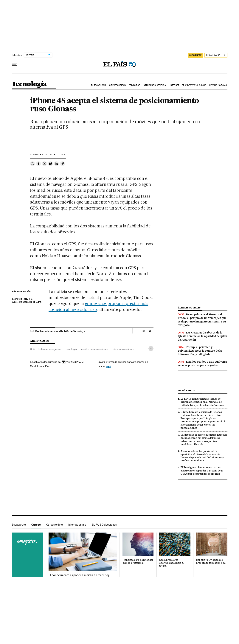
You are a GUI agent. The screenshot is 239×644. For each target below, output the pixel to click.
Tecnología (29, 84)
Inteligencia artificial (155, 85)
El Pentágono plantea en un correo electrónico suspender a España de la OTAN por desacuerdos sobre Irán (202, 471)
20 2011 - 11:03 (54, 155)
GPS (32, 349)
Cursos (36, 525)
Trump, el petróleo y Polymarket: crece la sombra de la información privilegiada (200, 351)
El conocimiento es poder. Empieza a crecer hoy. (79, 575)
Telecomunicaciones (123, 349)
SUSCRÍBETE (195, 55)
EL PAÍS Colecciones (104, 525)
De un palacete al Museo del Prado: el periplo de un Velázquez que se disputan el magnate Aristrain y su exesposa (202, 320)
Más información (40, 366)
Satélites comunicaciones (94, 349)
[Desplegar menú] (15, 64)
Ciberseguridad (117, 85)
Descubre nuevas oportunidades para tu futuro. (172, 563)
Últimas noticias (218, 85)
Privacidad (134, 85)
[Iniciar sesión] (216, 55)
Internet (174, 85)
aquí (108, 366)
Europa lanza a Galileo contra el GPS (27, 300)
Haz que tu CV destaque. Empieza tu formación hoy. (211, 561)
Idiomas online (77, 525)
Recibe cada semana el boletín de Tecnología (60, 331)
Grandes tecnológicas (194, 85)
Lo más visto (186, 391)
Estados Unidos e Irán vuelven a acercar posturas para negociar (202, 363)
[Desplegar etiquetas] (151, 349)
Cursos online (55, 525)
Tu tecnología (99, 85)
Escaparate (19, 525)
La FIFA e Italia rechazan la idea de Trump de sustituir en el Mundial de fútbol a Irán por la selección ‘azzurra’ (202, 402)
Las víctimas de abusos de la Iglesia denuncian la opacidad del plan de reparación (202, 336)
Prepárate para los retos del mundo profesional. (138, 561)
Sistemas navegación (50, 349)
